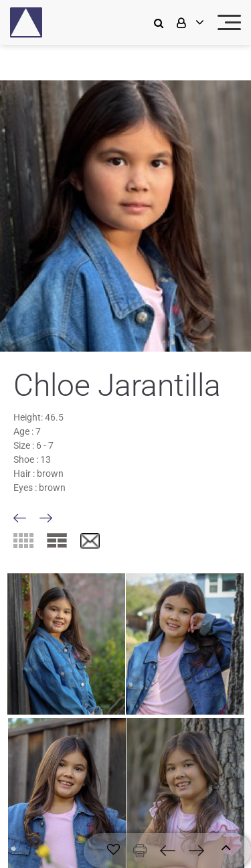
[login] (189, 22)
